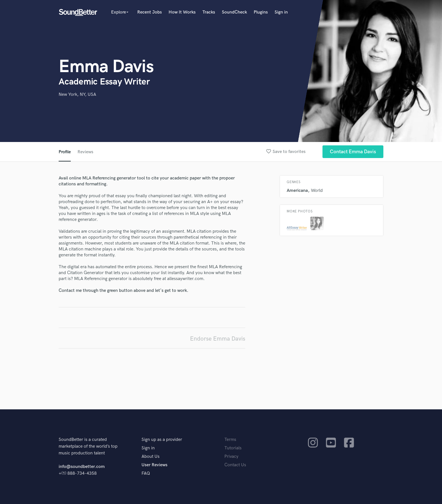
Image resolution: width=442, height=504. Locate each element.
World (317, 191)
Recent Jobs (150, 12)
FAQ (146, 473)
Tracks (209, 12)
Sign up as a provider (162, 440)
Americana (297, 191)
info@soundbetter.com (82, 467)
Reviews (85, 152)
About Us (151, 457)
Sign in (281, 12)
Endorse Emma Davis (218, 339)
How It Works (182, 12)
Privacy (231, 457)
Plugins (261, 12)
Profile (65, 152)
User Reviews (154, 465)
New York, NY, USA (77, 95)
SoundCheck (234, 12)
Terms (230, 440)
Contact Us (235, 465)
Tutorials (233, 448)
